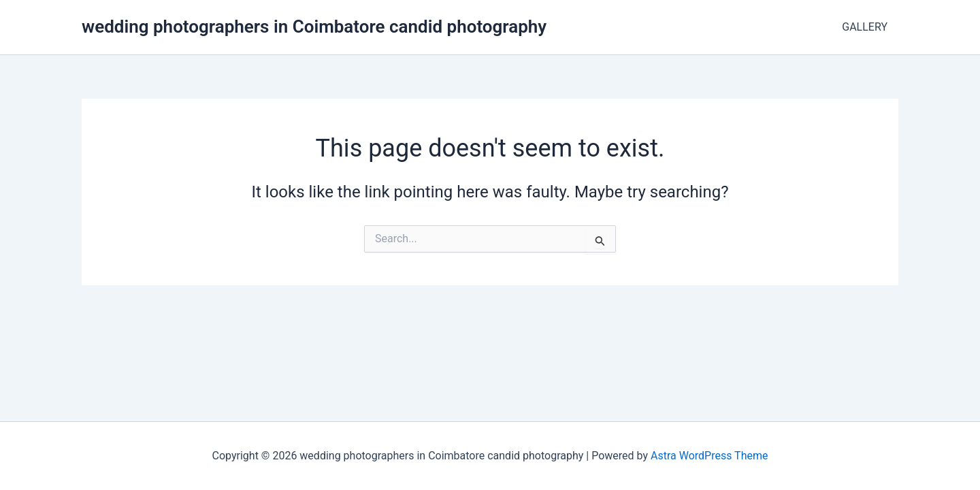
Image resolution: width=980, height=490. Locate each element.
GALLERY (865, 27)
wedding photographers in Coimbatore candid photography (314, 27)
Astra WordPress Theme (709, 456)
